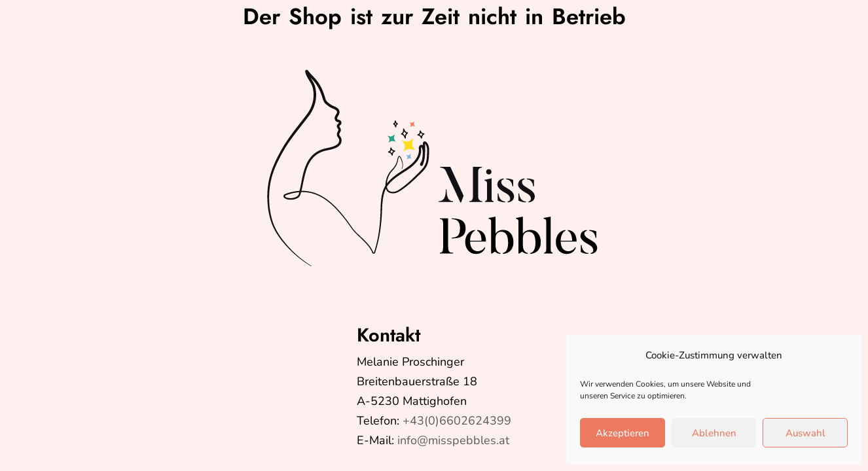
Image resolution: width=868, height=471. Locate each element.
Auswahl (805, 433)
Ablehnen (714, 433)
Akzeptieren (623, 433)
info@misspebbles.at (453, 440)
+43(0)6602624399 (457, 421)
